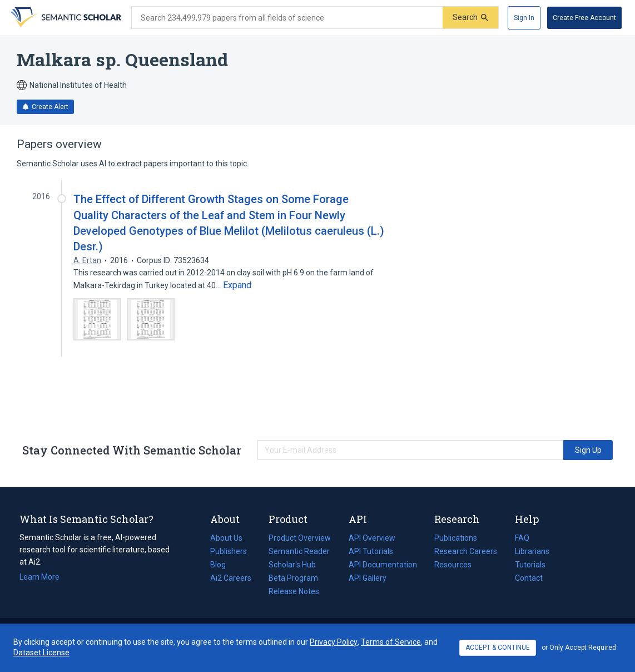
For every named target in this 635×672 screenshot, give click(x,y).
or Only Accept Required (579, 648)
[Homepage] (65, 18)
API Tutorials (371, 551)
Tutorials (530, 565)
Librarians (532, 551)
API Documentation (383, 565)
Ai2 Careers (231, 578)
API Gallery (368, 578)
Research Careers (466, 551)
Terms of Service (391, 642)
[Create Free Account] (584, 18)
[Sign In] (524, 18)
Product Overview (300, 538)
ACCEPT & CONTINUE (498, 648)
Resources (453, 565)
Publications (456, 538)
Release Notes (294, 591)
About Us (226, 538)
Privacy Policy (334, 642)
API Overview (372, 538)
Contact (529, 578)
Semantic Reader (299, 551)
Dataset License (41, 653)
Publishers (229, 551)
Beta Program (293, 578)
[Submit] (470, 18)
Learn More (39, 577)
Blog (222, 565)
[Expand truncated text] (237, 285)
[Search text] (287, 18)
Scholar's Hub (292, 565)
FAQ (522, 538)
